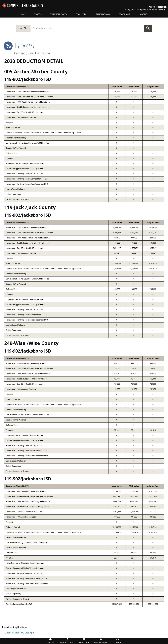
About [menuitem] (143, 14)
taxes (19, 45)
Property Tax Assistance (32, 53)
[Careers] (118, 641)
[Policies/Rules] (101, 641)
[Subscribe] (84, 641)
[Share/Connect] (67, 641)
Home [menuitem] (23, 14)
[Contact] (50, 641)
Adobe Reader (12, 633)
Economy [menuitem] (81, 14)
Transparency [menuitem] (58, 14)
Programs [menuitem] (124, 14)
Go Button (148, 28)
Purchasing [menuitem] (102, 14)
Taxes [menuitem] (37, 14)
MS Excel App (27, 633)
